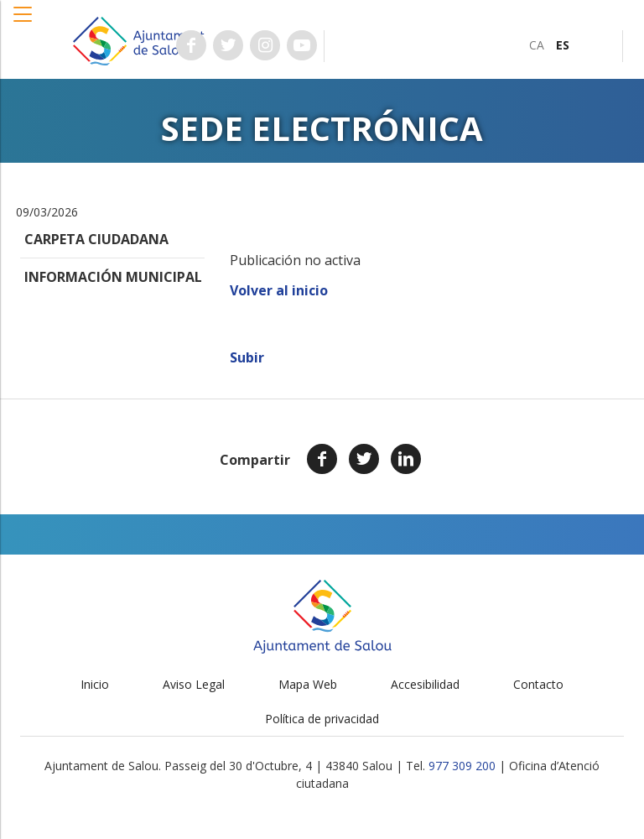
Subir (247, 357)
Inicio (95, 684)
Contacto (538, 684)
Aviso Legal (194, 684)
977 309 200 (462, 766)
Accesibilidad (425, 684)
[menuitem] (537, 45)
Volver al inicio (279, 290)
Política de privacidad (322, 719)
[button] (23, 23)
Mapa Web (308, 684)
